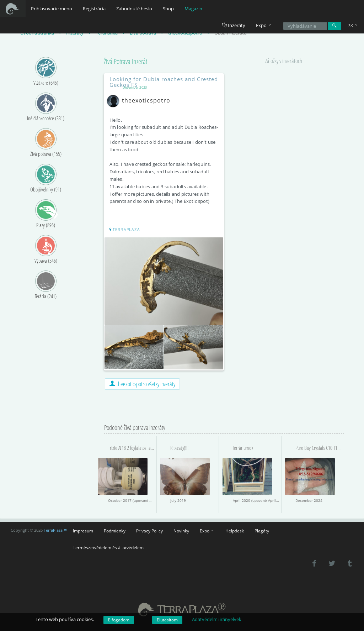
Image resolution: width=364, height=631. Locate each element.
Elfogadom (119, 620)
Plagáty (262, 529)
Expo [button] (264, 25)
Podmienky (115, 529)
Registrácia (94, 9)
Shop (168, 9)
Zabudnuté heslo (134, 9)
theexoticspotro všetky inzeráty (142, 382)
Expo (207, 529)
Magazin (193, 9)
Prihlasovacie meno (52, 9)
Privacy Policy (149, 529)
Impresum (83, 529)
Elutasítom (167, 620)
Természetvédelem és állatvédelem (108, 546)
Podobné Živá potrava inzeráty (135, 426)
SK (354, 25)
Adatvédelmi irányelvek (217, 619)
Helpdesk (235, 529)
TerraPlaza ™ (56, 529)
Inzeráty (234, 25)
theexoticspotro (141, 101)
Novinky (181, 529)
